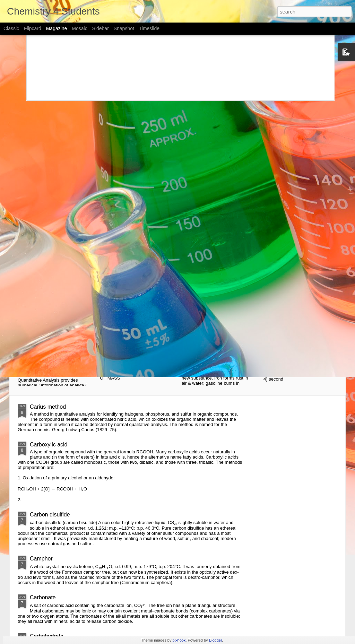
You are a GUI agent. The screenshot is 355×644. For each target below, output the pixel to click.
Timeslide (149, 28)
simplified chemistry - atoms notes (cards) (138, 284)
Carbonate (43, 597)
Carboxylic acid (49, 445)
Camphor (41, 559)
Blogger (215, 640)
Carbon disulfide (50, 515)
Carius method (48, 407)
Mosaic (79, 28)
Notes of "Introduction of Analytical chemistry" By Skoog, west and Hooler (58, 291)
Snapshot (124, 28)
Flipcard (33, 28)
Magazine (57, 28)
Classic (11, 28)
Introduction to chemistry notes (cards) (295, 288)
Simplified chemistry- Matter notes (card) (219, 284)
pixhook (179, 640)
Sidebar (101, 28)
